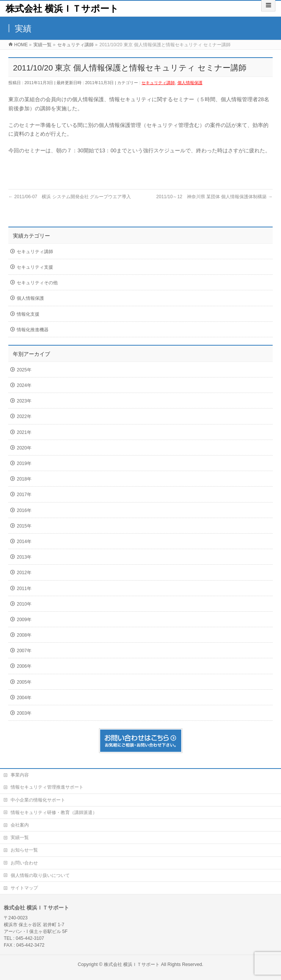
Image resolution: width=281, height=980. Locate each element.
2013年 (24, 557)
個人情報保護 (190, 83)
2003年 (24, 713)
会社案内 (20, 825)
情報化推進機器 (33, 330)
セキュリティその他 (37, 283)
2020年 (24, 448)
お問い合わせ (24, 863)
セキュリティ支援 (35, 267)
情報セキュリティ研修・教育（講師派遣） (54, 812)
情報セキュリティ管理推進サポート (47, 787)
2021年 (24, 432)
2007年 (24, 651)
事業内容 (20, 775)
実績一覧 (20, 838)
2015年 (24, 526)
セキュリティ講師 (158, 83)
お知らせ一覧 (24, 850)
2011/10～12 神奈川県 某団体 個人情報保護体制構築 (214, 197)
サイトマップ (24, 888)
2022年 (24, 416)
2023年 (24, 401)
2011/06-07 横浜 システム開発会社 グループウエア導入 (70, 197)
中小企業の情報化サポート (38, 800)
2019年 (24, 463)
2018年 (24, 479)
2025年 (24, 370)
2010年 (24, 604)
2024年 (24, 385)
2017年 (24, 495)
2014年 (24, 542)
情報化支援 (28, 314)
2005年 (24, 682)
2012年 (24, 573)
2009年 (24, 620)
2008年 (24, 635)
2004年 (24, 698)
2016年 (24, 510)
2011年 (24, 589)
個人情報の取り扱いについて (40, 875)
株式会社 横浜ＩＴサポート (62, 9)
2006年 (24, 666)
